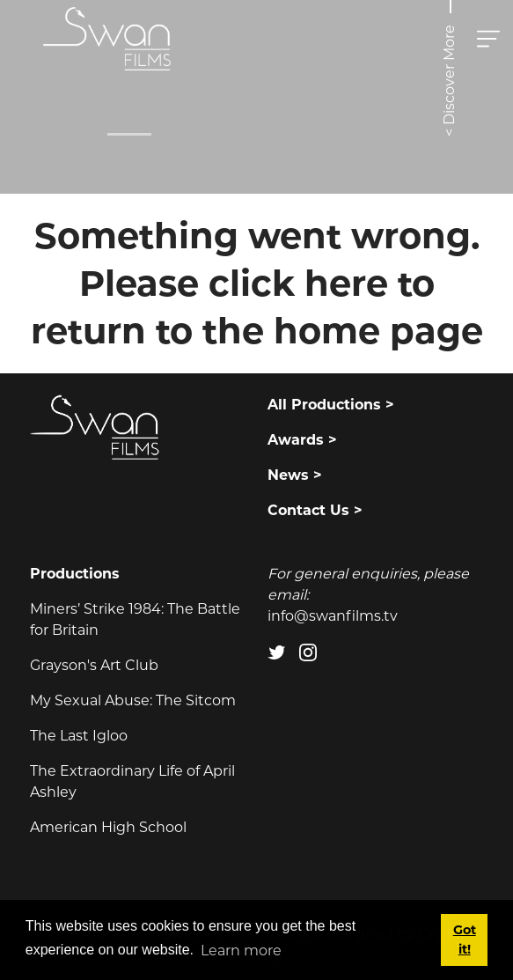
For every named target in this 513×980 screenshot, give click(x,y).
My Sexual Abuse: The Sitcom (133, 700)
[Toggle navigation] (488, 39)
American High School (108, 827)
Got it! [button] (465, 939)
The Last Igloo (79, 736)
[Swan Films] (107, 39)
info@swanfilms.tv (333, 616)
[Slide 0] (129, 134)
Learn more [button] (241, 951)
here (346, 283)
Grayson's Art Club (94, 665)
